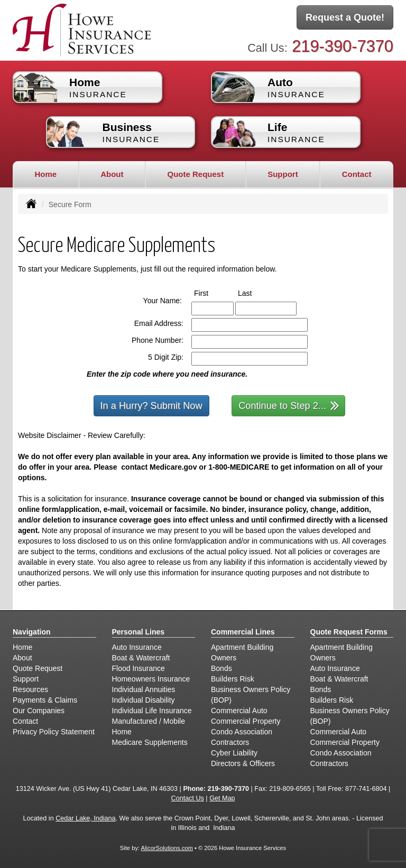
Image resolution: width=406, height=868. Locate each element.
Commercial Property (246, 721)
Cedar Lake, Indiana (85, 818)
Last (255, 293)
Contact (357, 174)
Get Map (222, 798)
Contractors (230, 742)
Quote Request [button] (195, 174)
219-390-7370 (343, 46)
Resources (30, 689)
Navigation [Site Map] (32, 632)
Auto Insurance (137, 647)
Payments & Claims (45, 700)
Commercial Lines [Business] (243, 632)
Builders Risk (233, 679)
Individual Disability (144, 700)
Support (26, 679)
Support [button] (283, 174)
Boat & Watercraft (141, 658)
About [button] (112, 174)
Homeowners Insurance (151, 679)
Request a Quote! (345, 17)
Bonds (222, 668)
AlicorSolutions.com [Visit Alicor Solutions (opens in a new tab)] (167, 848)
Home (45, 174)
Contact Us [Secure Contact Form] (188, 798)
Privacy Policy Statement (54, 732)
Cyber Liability (234, 753)
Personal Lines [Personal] (139, 632)
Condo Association (242, 732)
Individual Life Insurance (152, 711)
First (211, 293)
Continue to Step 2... (289, 405)
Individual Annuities (144, 689)
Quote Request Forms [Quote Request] (349, 632)
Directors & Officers (243, 763)
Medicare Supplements (150, 742)
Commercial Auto (239, 711)
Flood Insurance (139, 668)
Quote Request (38, 668)
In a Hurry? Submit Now (151, 406)
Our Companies (39, 711)
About (22, 658)
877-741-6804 (366, 789)
